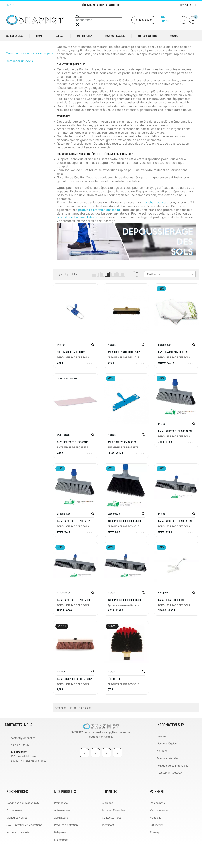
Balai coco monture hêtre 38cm (75, 703)
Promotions (61, 827)
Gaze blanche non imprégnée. (174, 376)
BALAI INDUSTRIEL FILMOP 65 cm (124, 624)
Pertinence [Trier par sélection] (171, 298)
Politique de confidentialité (172, 789)
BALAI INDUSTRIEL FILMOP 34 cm (175, 455)
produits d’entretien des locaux (100, 234)
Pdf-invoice (157, 849)
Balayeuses (61, 856)
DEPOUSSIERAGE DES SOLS (23, 55)
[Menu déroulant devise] (9, 5)
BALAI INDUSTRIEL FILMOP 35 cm (124, 545)
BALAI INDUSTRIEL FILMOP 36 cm (74, 545)
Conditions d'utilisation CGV (23, 827)
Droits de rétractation (169, 797)
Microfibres (61, 863)
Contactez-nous (112, 841)
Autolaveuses (62, 834)
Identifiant (108, 849)
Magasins (155, 841)
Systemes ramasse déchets (123, 629)
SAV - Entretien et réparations (24, 849)
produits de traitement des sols (79, 241)
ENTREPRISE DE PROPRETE (72, 471)
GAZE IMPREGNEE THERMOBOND (73, 466)
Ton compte (165, 19)
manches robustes (155, 226)
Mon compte (157, 827)
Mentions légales (167, 767)
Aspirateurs (61, 841)
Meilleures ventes (17, 841)
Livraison (162, 760)
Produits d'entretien (66, 849)
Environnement (15, 834)
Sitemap (155, 856)
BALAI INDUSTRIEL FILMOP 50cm (73, 624)
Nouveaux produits (18, 856)
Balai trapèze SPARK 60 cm (122, 466)
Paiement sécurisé (167, 782)
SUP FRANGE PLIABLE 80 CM (71, 376)
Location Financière (114, 834)
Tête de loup (115, 703)
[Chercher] (99, 20)
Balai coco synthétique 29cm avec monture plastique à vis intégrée (124, 376)
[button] (144, 20)
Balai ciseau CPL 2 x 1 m (171, 624)
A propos (162, 775)
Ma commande (159, 834)
